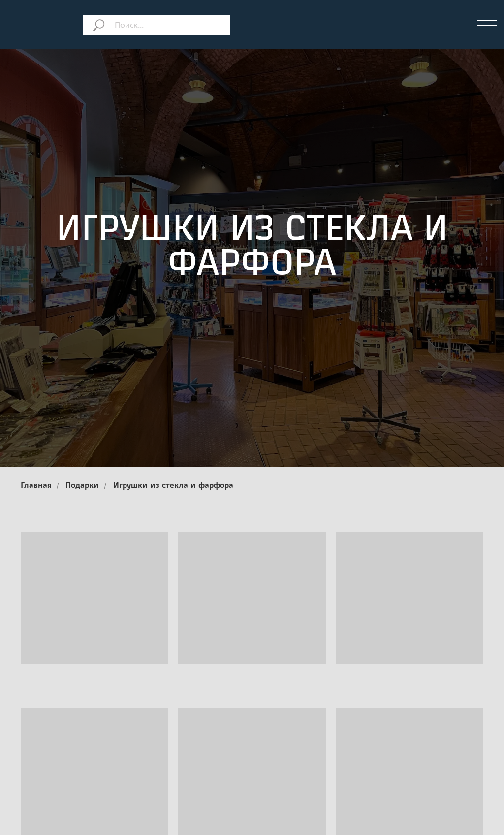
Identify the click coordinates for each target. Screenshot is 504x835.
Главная (36, 486)
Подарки (82, 486)
